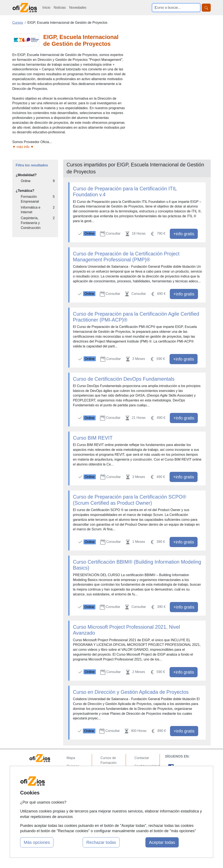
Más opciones (37, 842)
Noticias (60, 8)
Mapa (71, 758)
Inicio (46, 8)
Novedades (78, 8)
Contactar (142, 758)
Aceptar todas (162, 842)
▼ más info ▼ (23, 147)
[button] (69, 147)
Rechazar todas (101, 842)
